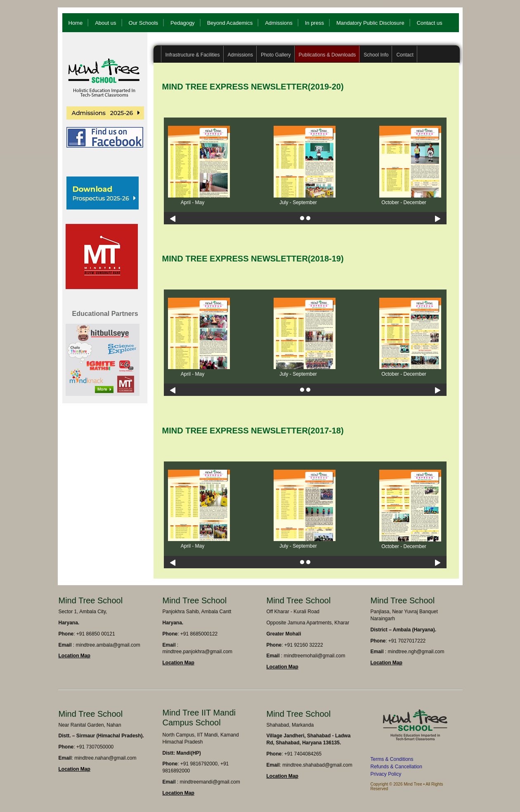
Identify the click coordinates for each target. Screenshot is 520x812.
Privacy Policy (386, 774)
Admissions (279, 23)
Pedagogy (183, 23)
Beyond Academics (230, 23)
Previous (173, 219)
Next (438, 219)
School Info (376, 55)
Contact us (430, 23)
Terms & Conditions (392, 759)
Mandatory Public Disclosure (370, 23)
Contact (405, 55)
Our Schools (144, 23)
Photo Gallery (276, 55)
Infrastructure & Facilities (193, 55)
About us (105, 23)
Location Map (74, 656)
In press (314, 23)
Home (76, 23)
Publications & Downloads (327, 55)
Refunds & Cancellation (396, 767)
